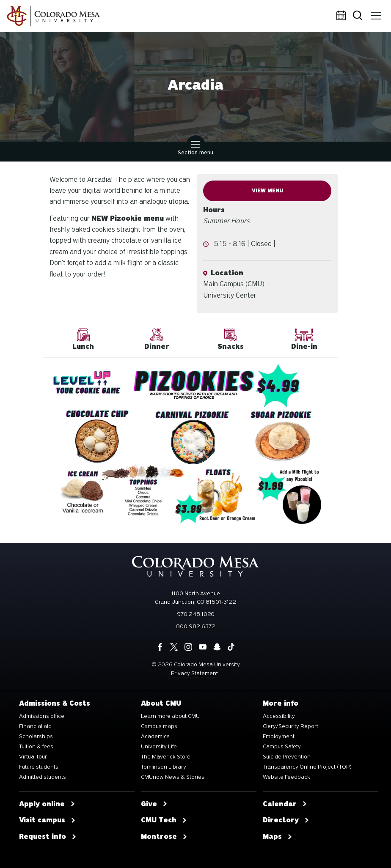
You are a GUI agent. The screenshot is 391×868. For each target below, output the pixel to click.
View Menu (267, 191)
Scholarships (36, 737)
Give (154, 804)
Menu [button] (375, 13)
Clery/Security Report (290, 726)
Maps (278, 837)
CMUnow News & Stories (173, 777)
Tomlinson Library (164, 767)
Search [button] (359, 16)
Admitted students (43, 777)
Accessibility (279, 716)
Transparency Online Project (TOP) (307, 767)
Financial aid (35, 726)
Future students (39, 767)
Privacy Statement (194, 673)
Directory (286, 820)
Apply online (47, 804)
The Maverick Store (166, 757)
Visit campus (47, 820)
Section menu (195, 149)
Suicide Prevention (287, 757)
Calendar (342, 16)
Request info (48, 837)
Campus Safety (282, 747)
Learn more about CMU (170, 716)
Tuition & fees (36, 747)
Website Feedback (286, 777)
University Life (159, 747)
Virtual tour (33, 757)
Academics (155, 737)
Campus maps (159, 726)
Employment (279, 737)
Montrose (164, 837)
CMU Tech (164, 820)
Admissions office (42, 716)
